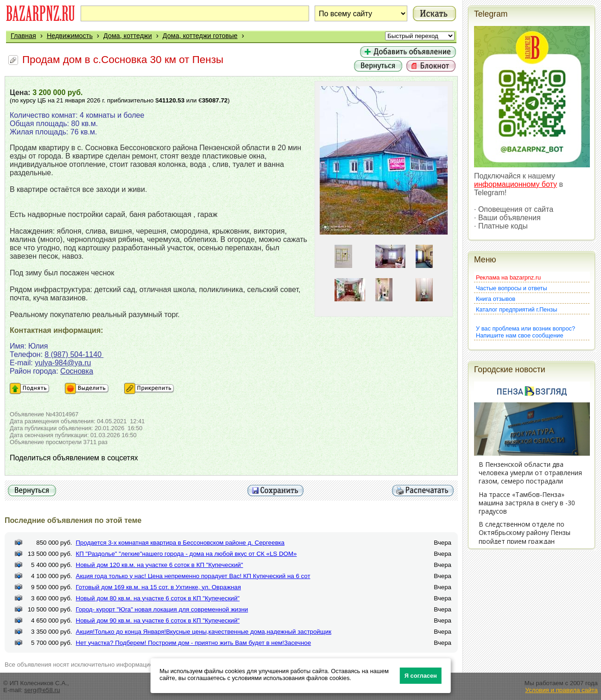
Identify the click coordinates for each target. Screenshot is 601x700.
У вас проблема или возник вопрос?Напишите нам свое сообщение (525, 332)
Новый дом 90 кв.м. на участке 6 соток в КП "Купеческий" (158, 620)
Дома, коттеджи (128, 36)
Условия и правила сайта (561, 690)
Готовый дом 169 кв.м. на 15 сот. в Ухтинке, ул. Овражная (158, 587)
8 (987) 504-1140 (74, 354)
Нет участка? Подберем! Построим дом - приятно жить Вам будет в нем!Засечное (194, 643)
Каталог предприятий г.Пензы (516, 309)
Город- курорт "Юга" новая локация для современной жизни (162, 609)
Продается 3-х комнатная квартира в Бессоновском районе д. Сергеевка (180, 543)
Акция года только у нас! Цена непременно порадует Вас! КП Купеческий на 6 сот (193, 576)
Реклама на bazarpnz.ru (508, 277)
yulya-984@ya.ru (63, 363)
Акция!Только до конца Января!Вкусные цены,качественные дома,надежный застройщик (204, 632)
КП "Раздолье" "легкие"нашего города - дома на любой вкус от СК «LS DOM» (187, 554)
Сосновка (77, 371)
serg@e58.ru (42, 690)
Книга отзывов (496, 299)
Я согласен (421, 676)
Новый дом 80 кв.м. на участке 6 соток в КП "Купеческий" (158, 598)
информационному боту (516, 184)
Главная (23, 36)
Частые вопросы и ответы (512, 288)
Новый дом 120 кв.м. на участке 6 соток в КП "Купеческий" (160, 565)
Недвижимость (70, 36)
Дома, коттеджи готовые (200, 36)
